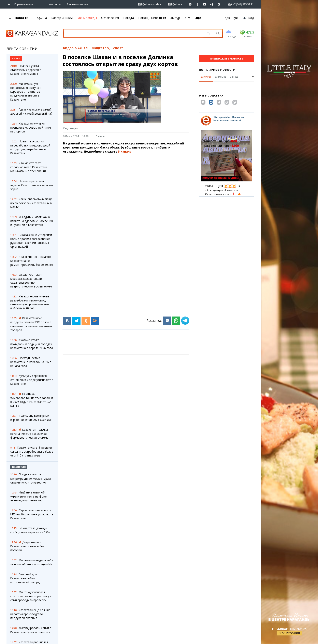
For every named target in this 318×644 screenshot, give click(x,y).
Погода (129, 18)
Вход (249, 18)
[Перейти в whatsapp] (240, 4)
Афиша (42, 18)
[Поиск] (218, 34)
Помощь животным (152, 18)
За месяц (220, 77)
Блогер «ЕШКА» (62, 18)
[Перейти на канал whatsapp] (219, 4)
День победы (87, 18)
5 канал (101, 136)
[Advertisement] (126, 185)
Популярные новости (217, 70)
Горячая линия (24, 4)
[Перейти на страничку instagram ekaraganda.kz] (150, 4)
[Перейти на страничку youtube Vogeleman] (205, 4)
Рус (235, 18)
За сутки (206, 77)
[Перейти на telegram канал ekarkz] (212, 4)
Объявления (110, 18)
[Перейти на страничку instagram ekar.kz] (176, 4)
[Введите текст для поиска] (129, 33)
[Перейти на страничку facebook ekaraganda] (198, 4)
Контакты (55, 4)
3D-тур (175, 18)
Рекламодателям (78, 4)
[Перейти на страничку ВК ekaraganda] (191, 4)
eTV (187, 18)
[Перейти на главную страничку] (10, 4)
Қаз (227, 18)
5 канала (125, 151)
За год (234, 77)
